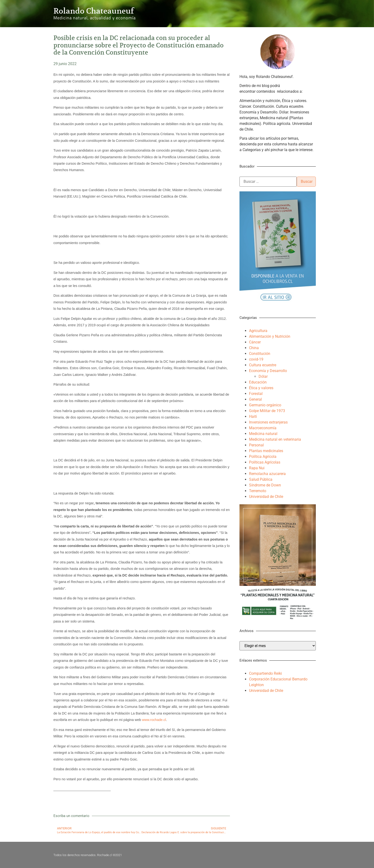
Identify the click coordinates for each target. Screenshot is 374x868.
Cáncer (255, 342)
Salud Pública (261, 479)
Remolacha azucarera (267, 474)
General (255, 399)
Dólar (263, 376)
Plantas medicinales (266, 451)
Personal (256, 445)
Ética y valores (261, 388)
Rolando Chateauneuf (94, 11)
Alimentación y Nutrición (270, 336)
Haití (253, 416)
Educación (258, 382)
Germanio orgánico (265, 405)
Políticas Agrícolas (265, 462)
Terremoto (258, 491)
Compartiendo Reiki (265, 673)
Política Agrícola (263, 457)
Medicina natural (263, 434)
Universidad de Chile (266, 497)
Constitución (260, 354)
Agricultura (258, 331)
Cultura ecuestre (263, 365)
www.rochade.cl (154, 720)
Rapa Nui (257, 468)
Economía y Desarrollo (268, 371)
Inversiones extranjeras (268, 422)
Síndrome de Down (265, 485)
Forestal (256, 394)
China (254, 348)
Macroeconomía (263, 428)
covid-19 (256, 359)
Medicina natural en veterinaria (275, 439)
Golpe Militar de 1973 (267, 411)
